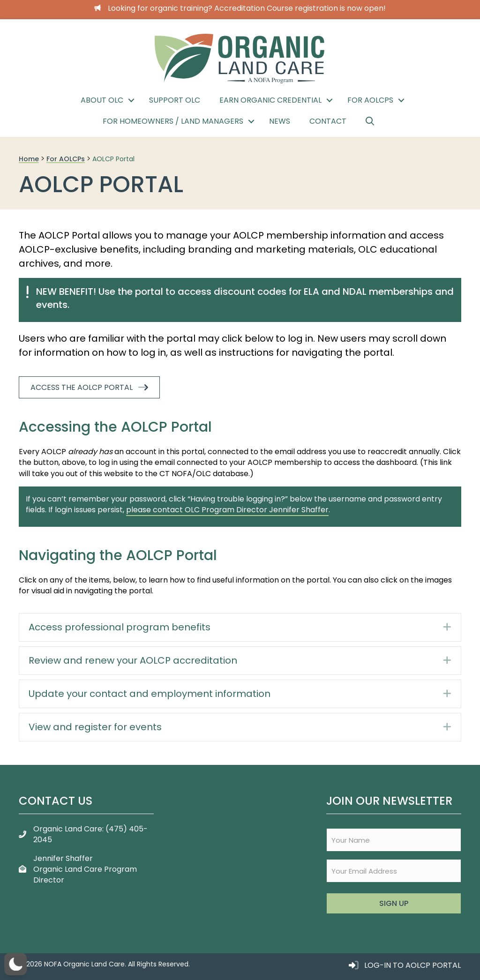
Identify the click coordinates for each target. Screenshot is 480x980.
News (280, 121)
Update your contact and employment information (150, 694)
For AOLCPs (370, 100)
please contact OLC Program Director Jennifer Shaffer (227, 510)
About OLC (102, 100)
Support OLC (175, 100)
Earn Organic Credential (270, 100)
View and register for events (95, 727)
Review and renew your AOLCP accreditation (133, 660)
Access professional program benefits (120, 627)
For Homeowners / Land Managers (173, 121)
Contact (328, 121)
